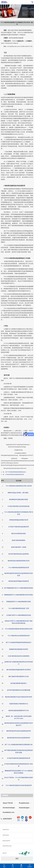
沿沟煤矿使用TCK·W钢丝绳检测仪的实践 (19, 615)
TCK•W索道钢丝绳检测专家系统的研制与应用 (19, 629)
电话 (4, 866)
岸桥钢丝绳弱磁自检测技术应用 (19, 520)
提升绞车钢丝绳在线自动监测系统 (19, 554)
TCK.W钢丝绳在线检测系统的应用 (19, 568)
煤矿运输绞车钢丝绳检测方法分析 (19, 676)
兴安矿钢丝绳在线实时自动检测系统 (19, 656)
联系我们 (30, 866)
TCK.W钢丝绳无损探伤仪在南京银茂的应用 (19, 785)
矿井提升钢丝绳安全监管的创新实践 (19, 506)
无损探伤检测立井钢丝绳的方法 (19, 704)
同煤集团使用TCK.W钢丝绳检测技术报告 (19, 602)
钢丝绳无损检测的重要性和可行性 (19, 710)
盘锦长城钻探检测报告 (19, 540)
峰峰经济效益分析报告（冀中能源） (19, 493)
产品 (13, 866)
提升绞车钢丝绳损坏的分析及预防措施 (19, 690)
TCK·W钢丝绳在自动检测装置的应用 (19, 636)
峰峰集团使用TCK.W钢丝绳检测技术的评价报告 (19, 595)
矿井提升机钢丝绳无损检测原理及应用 (15, 474)
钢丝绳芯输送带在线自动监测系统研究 (19, 738)
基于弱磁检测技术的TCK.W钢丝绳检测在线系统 (19, 588)
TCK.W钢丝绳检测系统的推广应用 (19, 608)
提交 (17, 858)
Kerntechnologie (9, 808)
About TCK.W (8, 803)
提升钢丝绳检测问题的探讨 (19, 683)
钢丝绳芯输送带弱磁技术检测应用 (19, 581)
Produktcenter (24, 803)
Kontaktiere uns (9, 812)
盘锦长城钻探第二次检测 (19, 547)
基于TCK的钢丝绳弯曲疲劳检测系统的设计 (16, 472)
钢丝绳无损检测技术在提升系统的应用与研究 (19, 697)
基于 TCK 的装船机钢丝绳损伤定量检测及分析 (19, 745)
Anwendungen (24, 808)
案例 (21, 866)
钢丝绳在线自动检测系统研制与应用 (19, 561)
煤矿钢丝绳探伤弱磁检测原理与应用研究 (19, 670)
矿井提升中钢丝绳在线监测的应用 (19, 527)
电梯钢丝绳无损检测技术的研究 (19, 649)
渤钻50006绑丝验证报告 (19, 533)
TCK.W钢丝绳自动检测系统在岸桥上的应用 (19, 486)
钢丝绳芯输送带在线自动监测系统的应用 (19, 731)
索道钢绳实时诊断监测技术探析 (19, 499)
